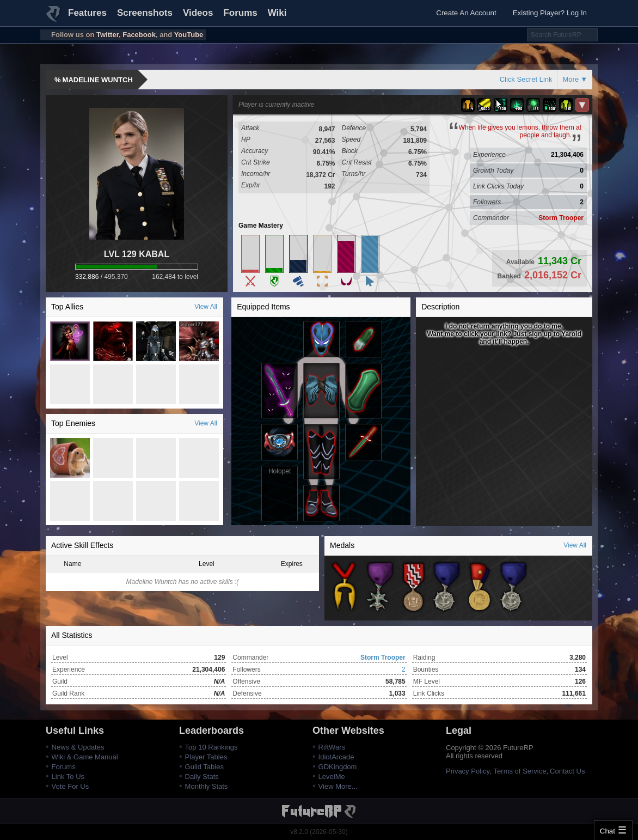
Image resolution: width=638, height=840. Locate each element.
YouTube (189, 35)
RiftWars (332, 747)
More (571, 79)
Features (87, 13)
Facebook (139, 35)
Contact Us (567, 771)
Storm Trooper (561, 218)
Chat (608, 831)
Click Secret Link (526, 79)
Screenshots (145, 13)
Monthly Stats (207, 786)
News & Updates (78, 747)
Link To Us (68, 777)
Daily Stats (202, 777)
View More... (338, 786)
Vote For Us (70, 786)
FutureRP (54, 19)
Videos (198, 13)
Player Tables (206, 757)
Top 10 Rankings (211, 747)
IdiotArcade (336, 757)
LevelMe (332, 777)
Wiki (277, 13)
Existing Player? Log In (550, 13)
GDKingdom (338, 767)
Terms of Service (520, 771)
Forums (240, 13)
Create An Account (466, 13)
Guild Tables (204, 767)
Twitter (108, 35)
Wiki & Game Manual (85, 757)
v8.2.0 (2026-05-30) (319, 832)
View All (206, 307)
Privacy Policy (468, 771)
